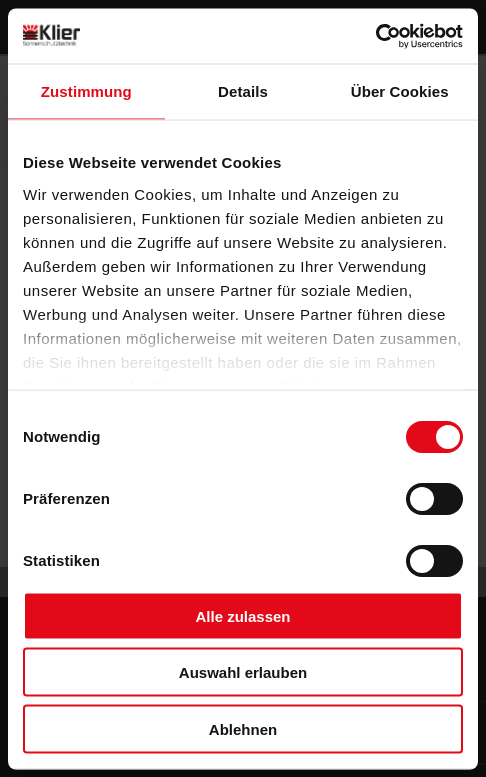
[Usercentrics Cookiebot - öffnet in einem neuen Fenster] (375, 36)
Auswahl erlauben (243, 672)
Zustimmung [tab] (86, 91)
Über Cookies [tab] (400, 91)
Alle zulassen (242, 615)
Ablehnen (243, 728)
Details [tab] (243, 91)
